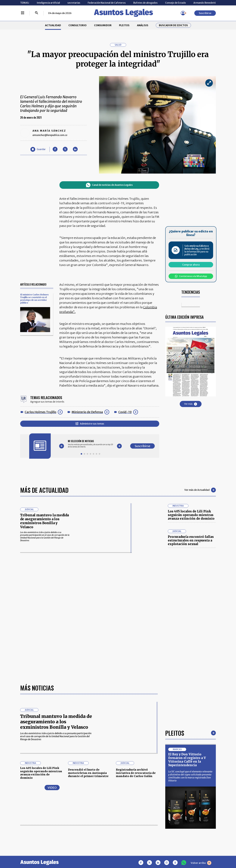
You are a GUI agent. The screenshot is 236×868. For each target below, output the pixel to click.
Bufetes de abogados (145, 3)
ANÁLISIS (143, 25)
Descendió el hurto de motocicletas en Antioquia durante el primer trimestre (88, 773)
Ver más (191, 404)
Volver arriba (201, 863)
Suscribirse (205, 13)
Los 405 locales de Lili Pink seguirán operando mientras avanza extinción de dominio (191, 515)
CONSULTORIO (78, 25)
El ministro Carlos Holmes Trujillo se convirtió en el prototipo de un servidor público (34, 299)
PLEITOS (124, 25)
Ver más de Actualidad (200, 490)
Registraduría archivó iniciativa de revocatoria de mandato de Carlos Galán (136, 773)
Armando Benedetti (205, 3)
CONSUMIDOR (103, 25)
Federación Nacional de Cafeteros (107, 3)
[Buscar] (37, 13)
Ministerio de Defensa (87, 412)
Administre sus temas (90, 424)
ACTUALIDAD (53, 25)
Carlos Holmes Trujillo (40, 412)
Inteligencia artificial (48, 3)
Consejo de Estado (175, 3)
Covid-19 (125, 412)
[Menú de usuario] (183, 13)
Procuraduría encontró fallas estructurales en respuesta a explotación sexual (191, 540)
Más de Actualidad (44, 490)
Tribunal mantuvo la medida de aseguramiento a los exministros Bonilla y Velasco (44, 521)
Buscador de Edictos (173, 25)
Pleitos (175, 733)
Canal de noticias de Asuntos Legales (109, 185)
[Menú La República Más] (23, 13)
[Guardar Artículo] (38, 149)
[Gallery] (90, 444)
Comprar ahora (191, 265)
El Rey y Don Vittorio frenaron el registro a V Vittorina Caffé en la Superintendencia (187, 760)
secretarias (74, 3)
